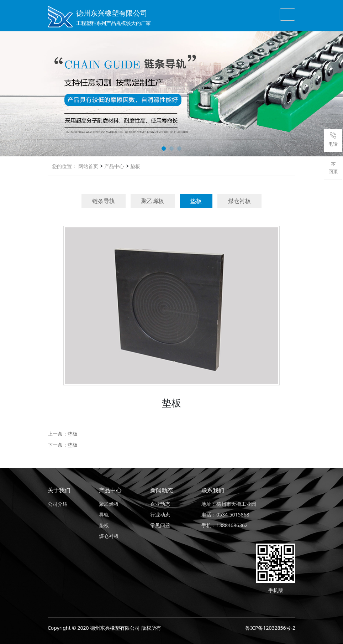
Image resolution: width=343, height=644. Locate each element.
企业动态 (160, 504)
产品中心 (114, 166)
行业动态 (160, 515)
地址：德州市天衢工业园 (229, 504)
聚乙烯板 (153, 201)
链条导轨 (104, 201)
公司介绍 (58, 504)
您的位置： (64, 166)
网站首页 (88, 166)
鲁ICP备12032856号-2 (270, 628)
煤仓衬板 (239, 201)
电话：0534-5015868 (225, 515)
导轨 (104, 515)
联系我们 (213, 490)
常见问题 (160, 525)
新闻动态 (162, 490)
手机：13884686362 (225, 525)
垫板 (134, 166)
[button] (164, 149)
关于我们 (59, 490)
